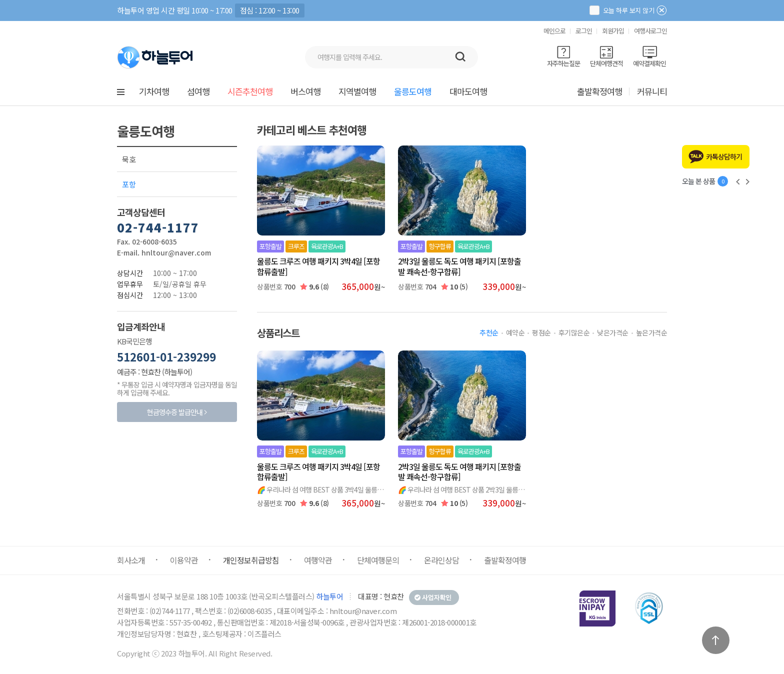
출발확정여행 (599, 91)
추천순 (489, 332)
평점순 (541, 332)
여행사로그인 (650, 31)
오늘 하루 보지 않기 (622, 10)
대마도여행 (468, 91)
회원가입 (613, 31)
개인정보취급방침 (251, 560)
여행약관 (318, 560)
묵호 (129, 159)
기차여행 (154, 91)
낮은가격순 (613, 332)
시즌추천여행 (250, 91)
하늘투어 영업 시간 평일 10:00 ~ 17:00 (175, 10)
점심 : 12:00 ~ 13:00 (270, 10)
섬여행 (198, 91)
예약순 (515, 332)
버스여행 (305, 91)
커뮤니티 (652, 91)
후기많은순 (574, 332)
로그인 (584, 31)
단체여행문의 (378, 560)
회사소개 (131, 560)
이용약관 (184, 560)
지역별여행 (357, 91)
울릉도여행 (413, 91)
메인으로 (554, 31)
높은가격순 (652, 332)
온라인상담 (441, 560)
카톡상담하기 (724, 157)
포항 (129, 184)
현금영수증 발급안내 (175, 412)
